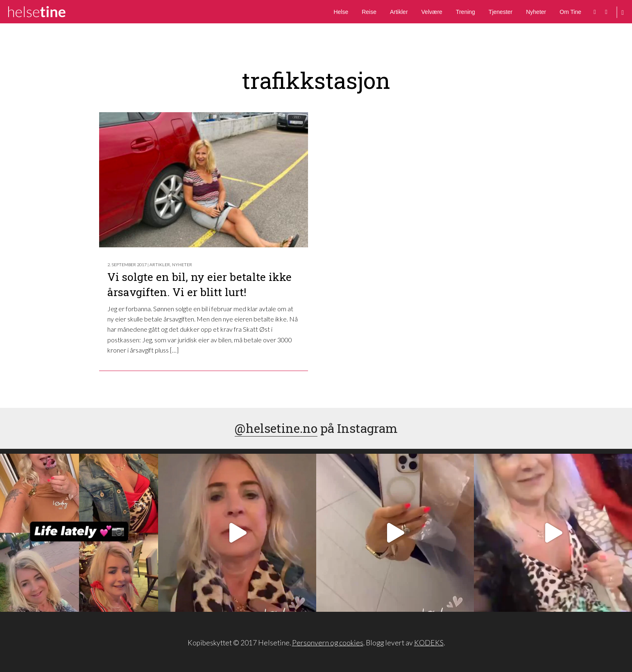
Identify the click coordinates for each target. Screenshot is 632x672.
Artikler (399, 12)
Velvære (432, 12)
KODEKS (429, 643)
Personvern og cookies (328, 643)
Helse (341, 12)
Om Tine (570, 12)
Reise (369, 12)
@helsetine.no (276, 428)
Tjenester (501, 12)
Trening (466, 12)
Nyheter (536, 12)
